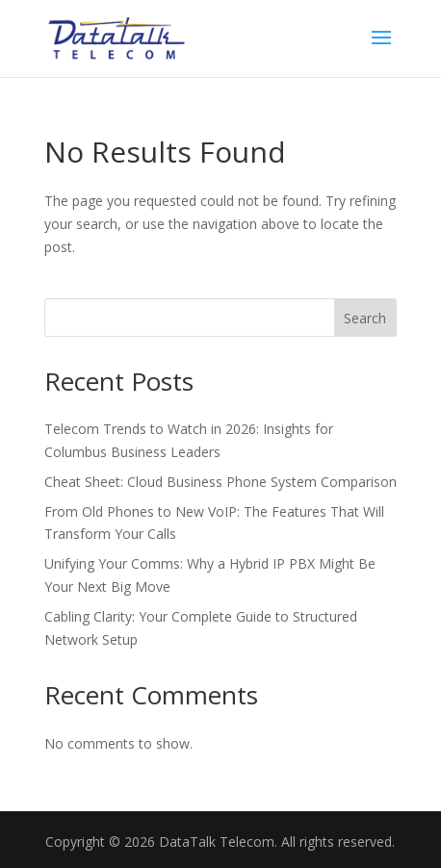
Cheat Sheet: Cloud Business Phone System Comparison (220, 482)
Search (365, 318)
